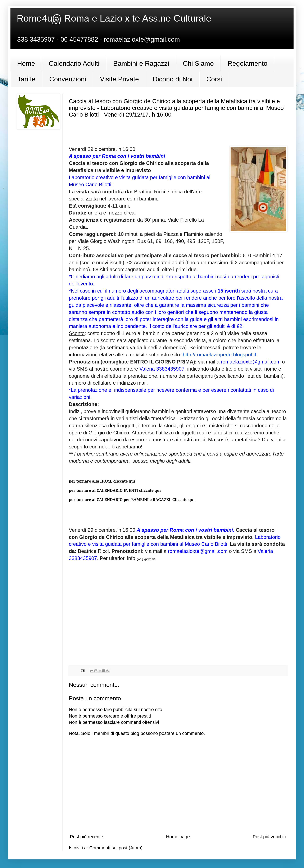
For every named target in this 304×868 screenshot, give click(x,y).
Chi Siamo (198, 63)
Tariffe (26, 79)
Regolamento (248, 63)
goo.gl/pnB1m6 (146, 559)
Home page (178, 837)
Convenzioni (68, 79)
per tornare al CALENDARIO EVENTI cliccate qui (115, 490)
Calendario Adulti (74, 63)
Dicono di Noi (173, 79)
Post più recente (87, 837)
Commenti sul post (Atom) (116, 848)
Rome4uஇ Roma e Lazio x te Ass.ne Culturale (114, 18)
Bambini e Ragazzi (141, 63)
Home (26, 63)
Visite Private (119, 79)
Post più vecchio (269, 837)
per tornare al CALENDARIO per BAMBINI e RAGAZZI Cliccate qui (132, 499)
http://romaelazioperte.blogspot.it (219, 355)
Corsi (214, 79)
